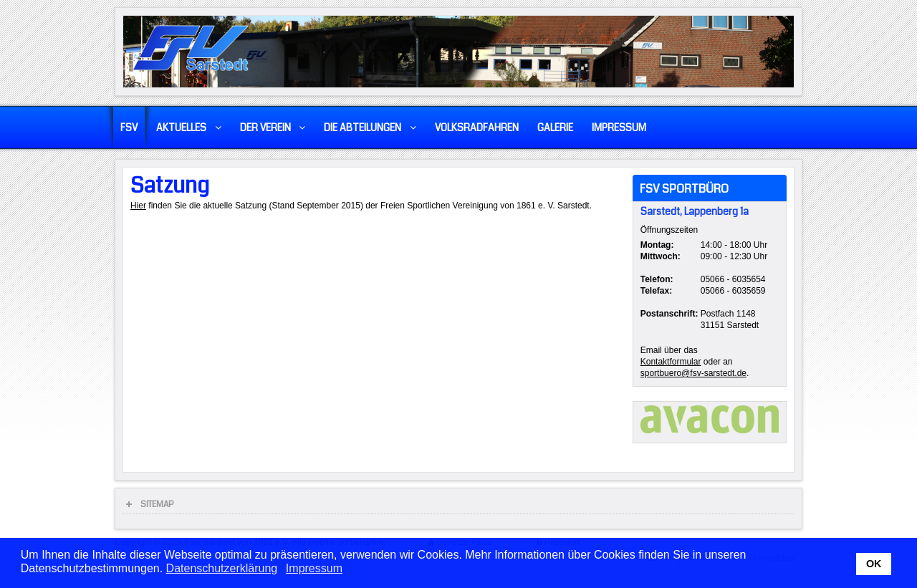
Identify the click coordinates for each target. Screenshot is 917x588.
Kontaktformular (671, 362)
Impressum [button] (314, 568)
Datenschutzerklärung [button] (222, 568)
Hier (138, 206)
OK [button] (874, 564)
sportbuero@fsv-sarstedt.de (693, 373)
